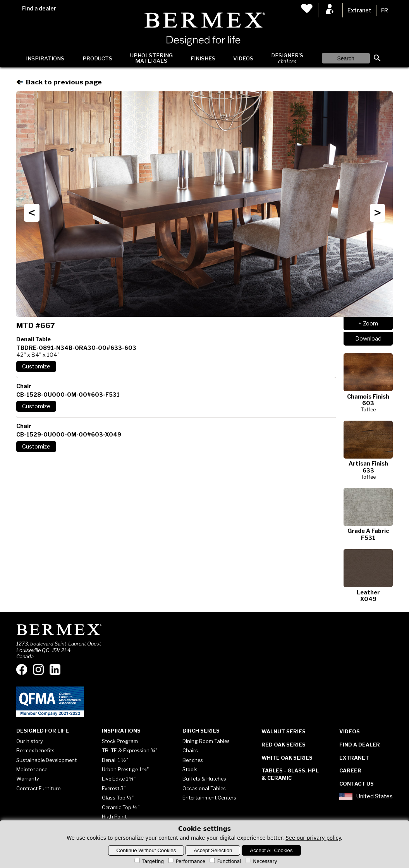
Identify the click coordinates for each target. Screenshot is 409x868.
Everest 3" (114, 788)
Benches (193, 760)
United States (366, 797)
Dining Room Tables (206, 741)
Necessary (260, 861)
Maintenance (32, 769)
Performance (186, 861)
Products (97, 58)
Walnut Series (284, 731)
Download (368, 339)
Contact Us (357, 784)
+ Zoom (368, 324)
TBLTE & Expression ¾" (130, 750)
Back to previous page (59, 82)
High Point (114, 817)
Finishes (203, 58)
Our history (30, 741)
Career (350, 770)
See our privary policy (313, 838)
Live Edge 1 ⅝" (119, 779)
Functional (225, 861)
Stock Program (120, 741)
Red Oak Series (284, 745)
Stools (190, 769)
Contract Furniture (38, 788)
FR (385, 10)
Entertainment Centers (209, 798)
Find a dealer (39, 9)
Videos (243, 58)
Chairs (190, 750)
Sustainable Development (46, 760)
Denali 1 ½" (115, 760)
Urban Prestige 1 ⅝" (125, 769)
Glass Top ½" (118, 798)
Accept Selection (213, 850)
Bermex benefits (35, 750)
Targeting (149, 861)
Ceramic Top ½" (121, 807)
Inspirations (45, 58)
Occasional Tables (204, 788)
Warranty (28, 779)
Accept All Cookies (271, 850)
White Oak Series (287, 758)
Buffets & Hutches (204, 779)
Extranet (359, 10)
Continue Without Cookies (146, 850)
